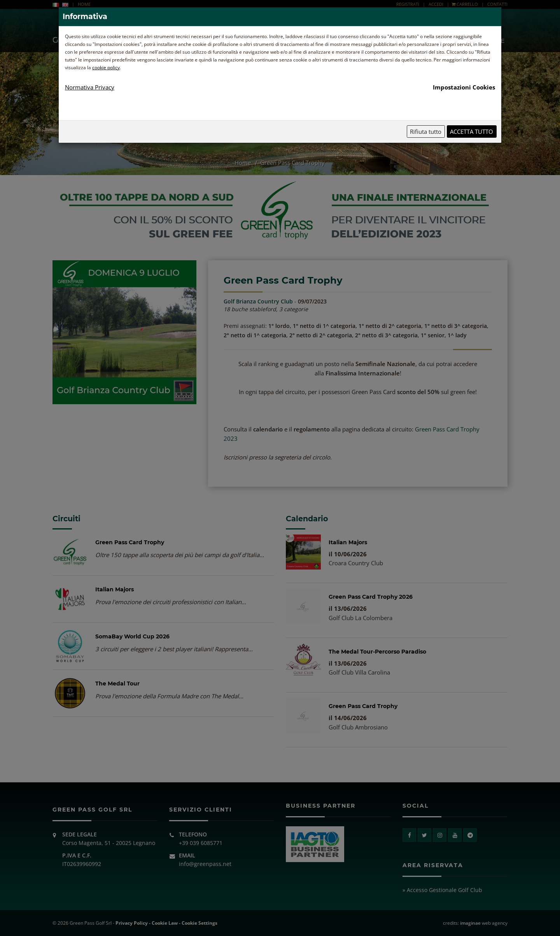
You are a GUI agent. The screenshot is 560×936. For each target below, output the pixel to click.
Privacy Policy (132, 923)
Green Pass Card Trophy (130, 542)
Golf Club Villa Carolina (359, 672)
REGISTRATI (408, 4)
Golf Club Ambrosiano (358, 727)
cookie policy (106, 67)
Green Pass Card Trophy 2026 (371, 597)
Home (243, 163)
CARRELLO (465, 4)
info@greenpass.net (205, 864)
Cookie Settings (199, 923)
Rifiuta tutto (426, 131)
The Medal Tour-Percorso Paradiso (377, 652)
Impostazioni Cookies (464, 87)
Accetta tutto (472, 131)
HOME (84, 4)
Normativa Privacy (90, 87)
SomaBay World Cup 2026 (132, 636)
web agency (484, 923)
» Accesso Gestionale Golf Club (442, 890)
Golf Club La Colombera (360, 618)
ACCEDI (436, 4)
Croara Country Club (356, 563)
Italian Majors (115, 589)
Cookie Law (165, 923)
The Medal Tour (117, 684)
